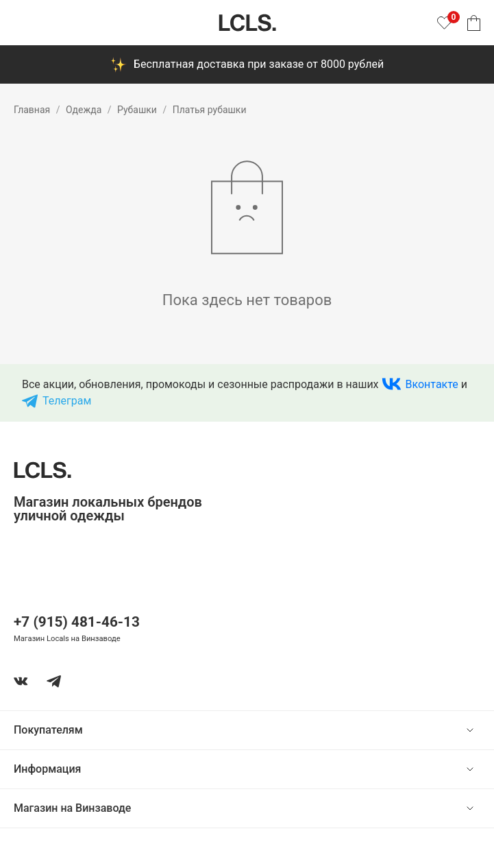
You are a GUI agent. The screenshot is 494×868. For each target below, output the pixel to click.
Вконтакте (432, 384)
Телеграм (67, 401)
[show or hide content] (480, 730)
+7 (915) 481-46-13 (77, 622)
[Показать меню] (22, 23)
